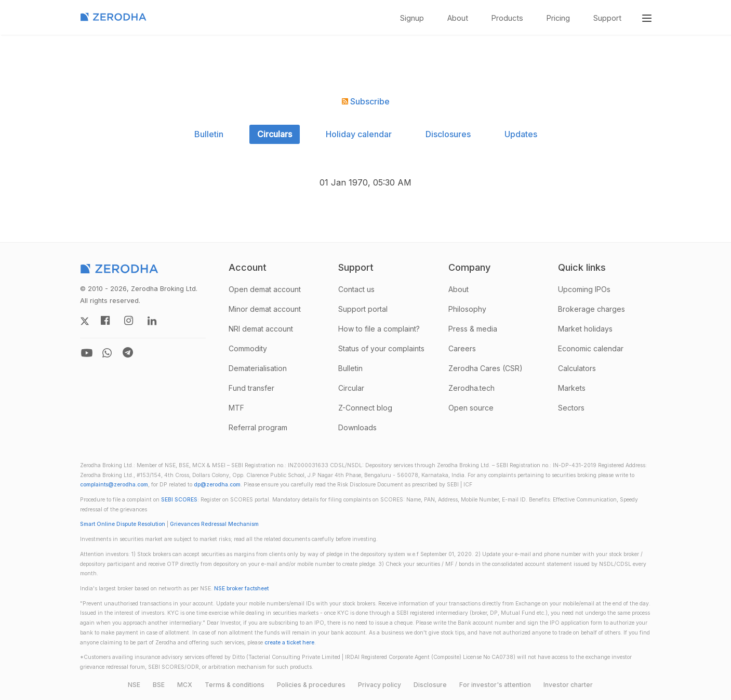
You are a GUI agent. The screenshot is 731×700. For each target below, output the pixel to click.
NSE (134, 685)
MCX (185, 685)
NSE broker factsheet (241, 589)
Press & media (473, 329)
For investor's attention (495, 685)
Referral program (258, 427)
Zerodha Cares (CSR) (486, 368)
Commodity (248, 348)
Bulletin (209, 134)
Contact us (356, 289)
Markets (572, 388)
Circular (351, 388)
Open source (471, 408)
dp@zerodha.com (217, 485)
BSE (159, 685)
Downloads (357, 427)
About (458, 18)
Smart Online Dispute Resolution (123, 524)
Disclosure (430, 685)
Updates (521, 134)
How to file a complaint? (379, 329)
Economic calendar (591, 348)
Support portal (363, 309)
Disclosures (448, 134)
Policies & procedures (311, 685)
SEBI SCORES (179, 500)
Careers (462, 348)
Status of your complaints (381, 348)
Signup (412, 18)
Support (607, 18)
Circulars (275, 134)
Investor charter (568, 685)
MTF (236, 408)
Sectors (571, 408)
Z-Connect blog (365, 408)
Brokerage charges (592, 309)
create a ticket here (289, 643)
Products (507, 18)
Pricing (558, 18)
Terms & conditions (235, 685)
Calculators (577, 368)
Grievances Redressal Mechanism (214, 524)
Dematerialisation (258, 368)
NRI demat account (261, 329)
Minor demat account (265, 309)
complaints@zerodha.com (114, 485)
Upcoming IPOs (584, 289)
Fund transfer (251, 388)
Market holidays (585, 329)
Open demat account (265, 289)
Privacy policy (380, 685)
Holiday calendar (359, 134)
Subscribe (366, 101)
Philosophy (467, 309)
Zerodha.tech (471, 388)
